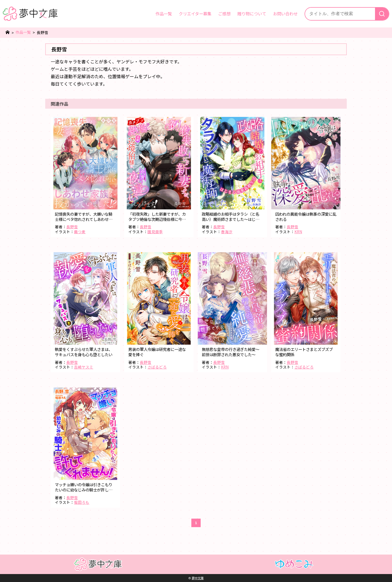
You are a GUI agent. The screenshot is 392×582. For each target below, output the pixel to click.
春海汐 (227, 232)
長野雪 (72, 227)
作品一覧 (164, 13)
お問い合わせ (285, 13)
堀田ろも (82, 502)
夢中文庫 (198, 578)
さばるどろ (157, 367)
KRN (298, 232)
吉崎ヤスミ (84, 367)
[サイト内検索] (340, 14)
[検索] (382, 14)
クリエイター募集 (195, 13)
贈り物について (252, 13)
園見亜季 (155, 232)
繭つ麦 (80, 232)
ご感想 (224, 13)
